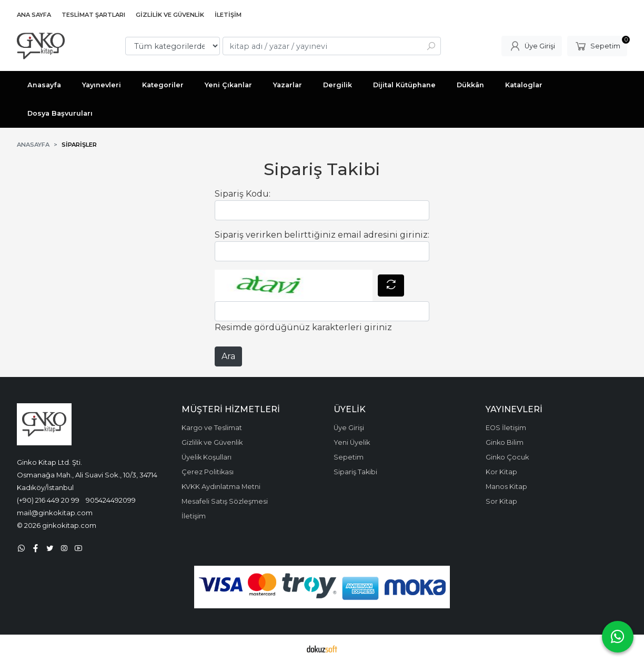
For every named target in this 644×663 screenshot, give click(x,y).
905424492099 (111, 500)
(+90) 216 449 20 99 (48, 500)
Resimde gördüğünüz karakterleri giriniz (303, 327)
